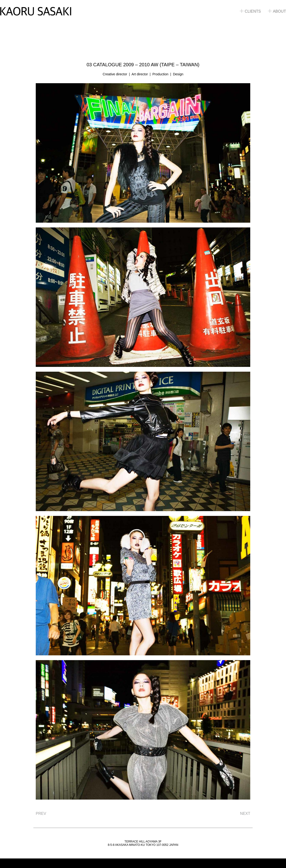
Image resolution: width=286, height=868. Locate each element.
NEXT (245, 814)
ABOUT (277, 11)
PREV (41, 814)
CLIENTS (250, 11)
